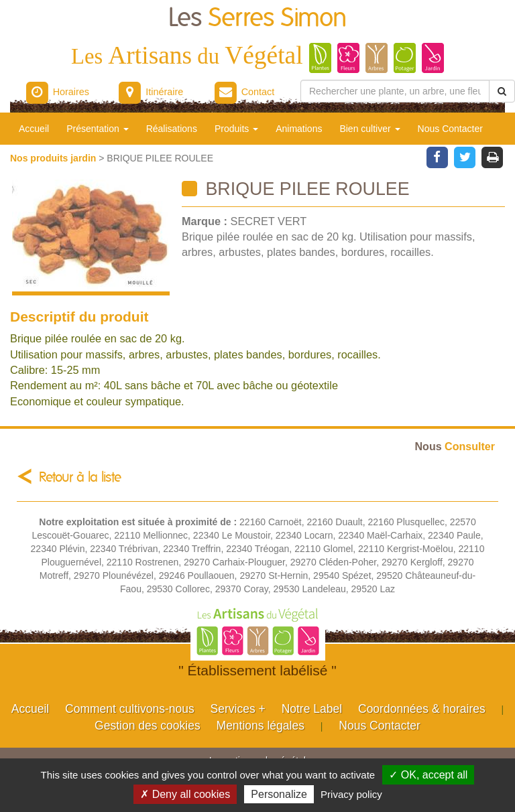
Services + (238, 709)
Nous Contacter (450, 129)
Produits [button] (236, 129)
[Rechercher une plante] (395, 91)
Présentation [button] (98, 129)
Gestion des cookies (148, 726)
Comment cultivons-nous (130, 709)
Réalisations (172, 129)
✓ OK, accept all (428, 775)
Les (257, 18)
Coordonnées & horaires (422, 709)
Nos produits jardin (54, 158)
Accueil (34, 129)
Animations (299, 129)
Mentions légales (261, 726)
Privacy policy (351, 794)
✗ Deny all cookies (185, 794)
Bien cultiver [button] (369, 129)
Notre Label (312, 709)
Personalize (279, 794)
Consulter (455, 446)
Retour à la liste (80, 477)
